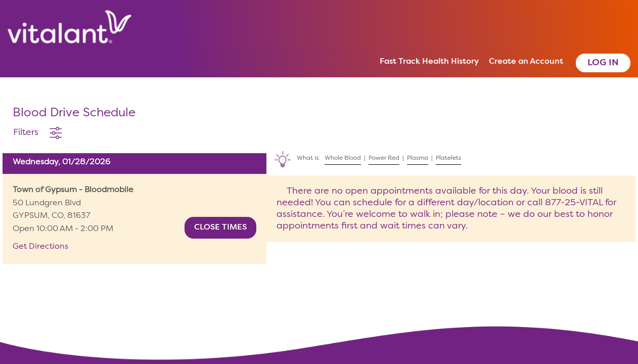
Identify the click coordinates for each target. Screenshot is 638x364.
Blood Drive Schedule (74, 113)
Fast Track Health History (429, 62)
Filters (26, 132)
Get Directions (40, 247)
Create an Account (526, 62)
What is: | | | (365, 156)
